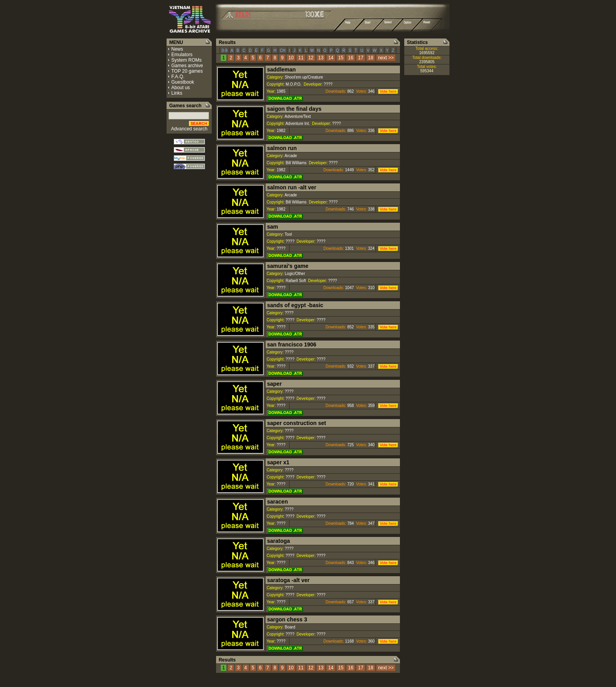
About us (181, 88)
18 (371, 58)
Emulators (182, 55)
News (177, 49)
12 (311, 58)
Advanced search (189, 129)
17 (360, 58)
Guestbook (183, 82)
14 (331, 58)
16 (351, 58)
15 (341, 58)
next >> (386, 58)
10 (291, 58)
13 (321, 58)
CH (282, 50)
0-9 (225, 50)
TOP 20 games (187, 71)
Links (177, 93)
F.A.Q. (178, 77)
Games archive (187, 66)
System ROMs (186, 60)
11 (301, 58)
